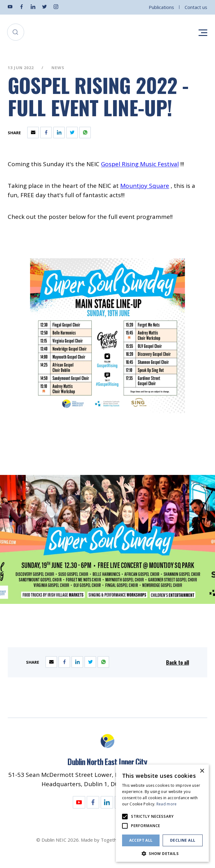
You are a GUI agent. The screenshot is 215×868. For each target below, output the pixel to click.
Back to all (178, 662)
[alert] (162, 813)
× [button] (202, 771)
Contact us (196, 7)
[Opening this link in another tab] (140, 164)
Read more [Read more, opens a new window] (167, 804)
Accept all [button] (141, 840)
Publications (161, 7)
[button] (162, 853)
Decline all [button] (183, 840)
